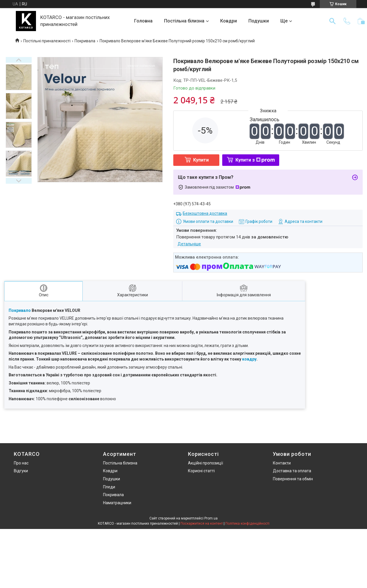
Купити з (255, 160)
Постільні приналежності (47, 41)
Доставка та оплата (292, 471)
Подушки (259, 21)
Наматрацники (117, 503)
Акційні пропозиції (206, 463)
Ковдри (229, 21)
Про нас (21, 463)
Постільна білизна (184, 21)
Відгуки (21, 471)
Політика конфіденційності (247, 523)
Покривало (20, 310)
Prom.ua (211, 518)
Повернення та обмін (293, 479)
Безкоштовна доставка (205, 213)
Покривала (85, 41)
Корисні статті (201, 471)
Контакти (282, 463)
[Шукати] (332, 21)
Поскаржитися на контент (202, 523)
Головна (143, 21)
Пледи (109, 487)
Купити (201, 160)
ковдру (249, 359)
